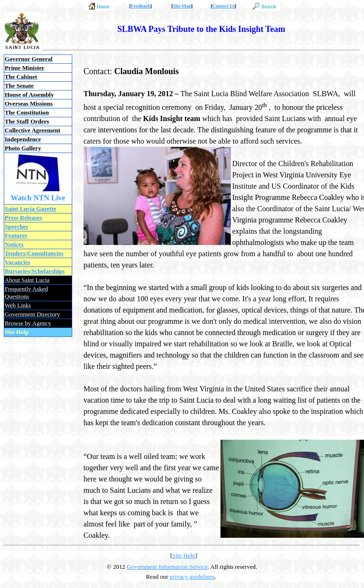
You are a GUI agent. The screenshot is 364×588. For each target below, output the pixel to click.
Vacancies (17, 262)
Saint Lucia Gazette (30, 209)
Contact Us (224, 6)
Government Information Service (167, 567)
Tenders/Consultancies (34, 253)
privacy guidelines (192, 577)
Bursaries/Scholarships (35, 271)
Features (16, 235)
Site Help (184, 555)
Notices (14, 244)
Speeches (16, 226)
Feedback (140, 6)
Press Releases (23, 218)
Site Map (182, 6)
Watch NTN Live (38, 198)
